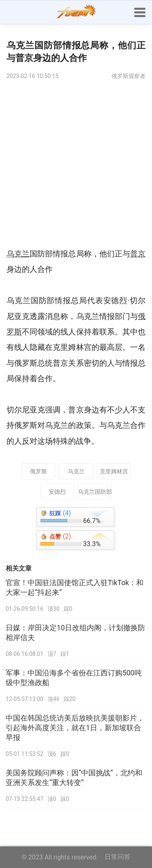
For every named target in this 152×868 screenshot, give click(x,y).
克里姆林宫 (114, 471)
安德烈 (57, 492)
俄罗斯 (39, 471)
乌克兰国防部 (95, 492)
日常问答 (118, 857)
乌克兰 (76, 471)
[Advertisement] (76, 166)
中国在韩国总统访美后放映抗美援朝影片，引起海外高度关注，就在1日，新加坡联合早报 (75, 728)
